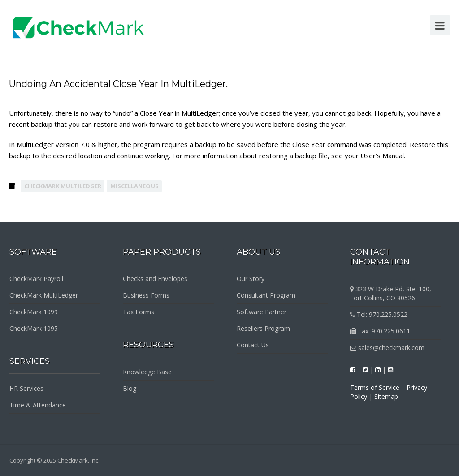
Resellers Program (263, 328)
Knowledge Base (147, 372)
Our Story (251, 279)
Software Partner (262, 312)
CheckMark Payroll (36, 279)
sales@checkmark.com (387, 348)
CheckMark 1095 (34, 328)
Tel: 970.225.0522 (379, 314)
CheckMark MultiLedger (63, 186)
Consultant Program (266, 295)
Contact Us (253, 345)
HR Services (26, 388)
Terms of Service (375, 387)
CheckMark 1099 (34, 312)
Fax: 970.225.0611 (380, 331)
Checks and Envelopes (155, 279)
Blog (130, 388)
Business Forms (146, 295)
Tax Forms (139, 312)
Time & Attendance (38, 405)
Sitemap (386, 396)
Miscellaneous (134, 186)
